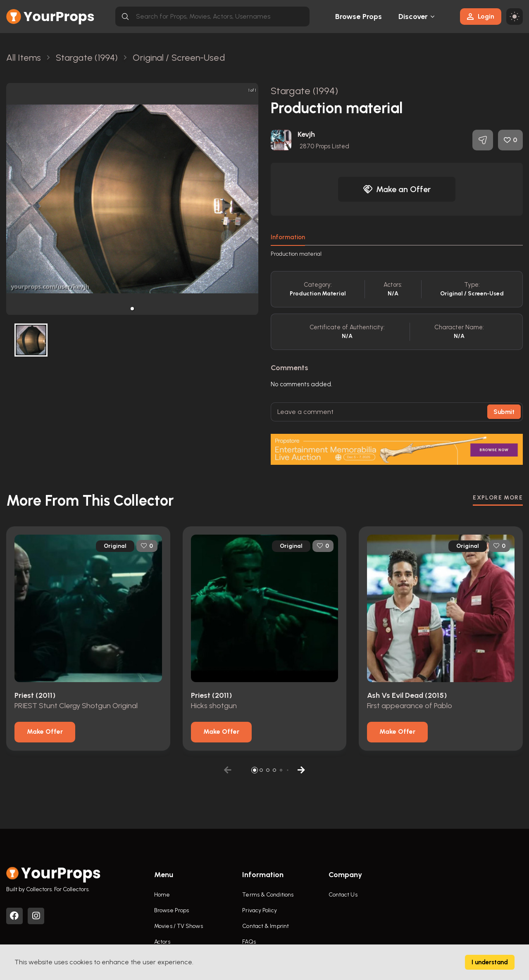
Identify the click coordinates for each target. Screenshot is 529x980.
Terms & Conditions (268, 895)
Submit (504, 412)
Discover (413, 17)
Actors (162, 942)
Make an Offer (397, 189)
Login (481, 16)
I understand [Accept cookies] (490, 962)
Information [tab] (288, 237)
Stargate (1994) (305, 91)
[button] (132, 309)
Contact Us (343, 895)
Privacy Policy (259, 910)
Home (162, 895)
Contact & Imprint (266, 926)
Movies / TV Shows (179, 926)
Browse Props (359, 17)
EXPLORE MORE (498, 498)
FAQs (249, 942)
